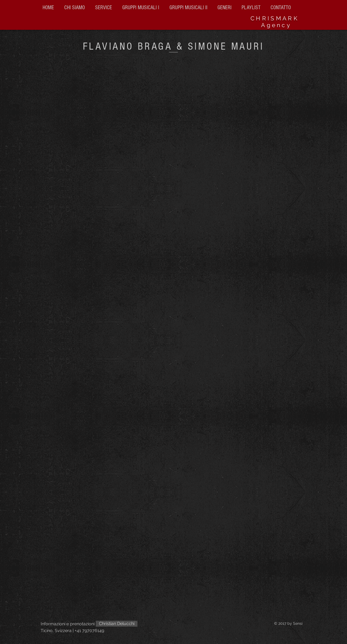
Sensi (298, 623)
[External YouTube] (173, 381)
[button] (189, 8)
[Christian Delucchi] (117, 624)
